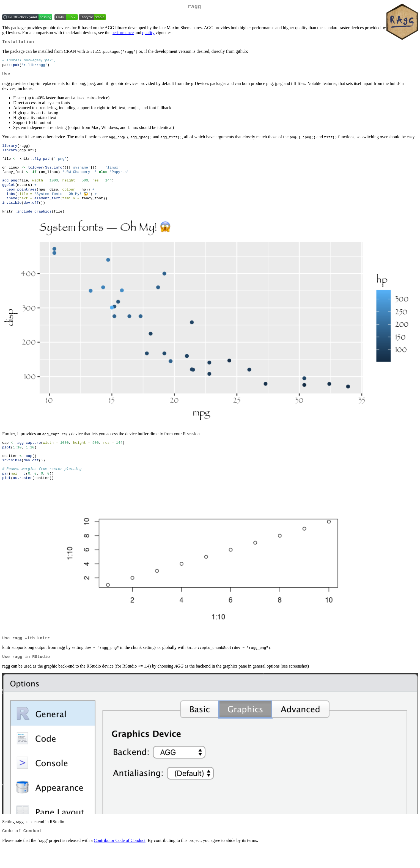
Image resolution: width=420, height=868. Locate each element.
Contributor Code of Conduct (120, 861)
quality (148, 34)
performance (123, 34)
